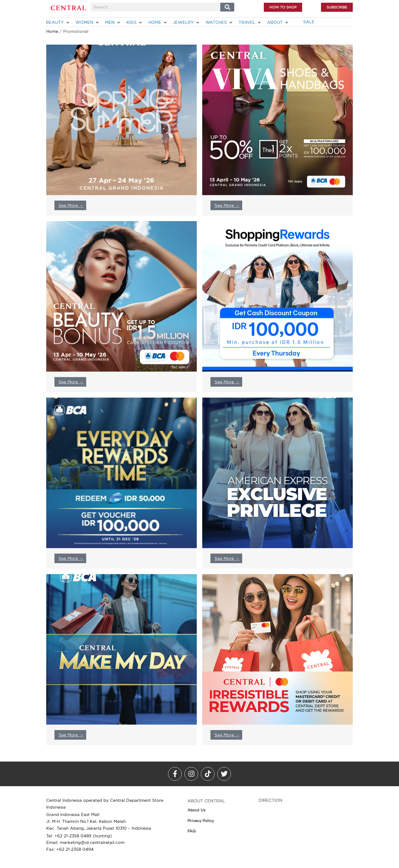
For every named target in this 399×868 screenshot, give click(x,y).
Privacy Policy (201, 821)
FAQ (192, 831)
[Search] (227, 7)
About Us (196, 810)
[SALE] (309, 22)
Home (52, 31)
